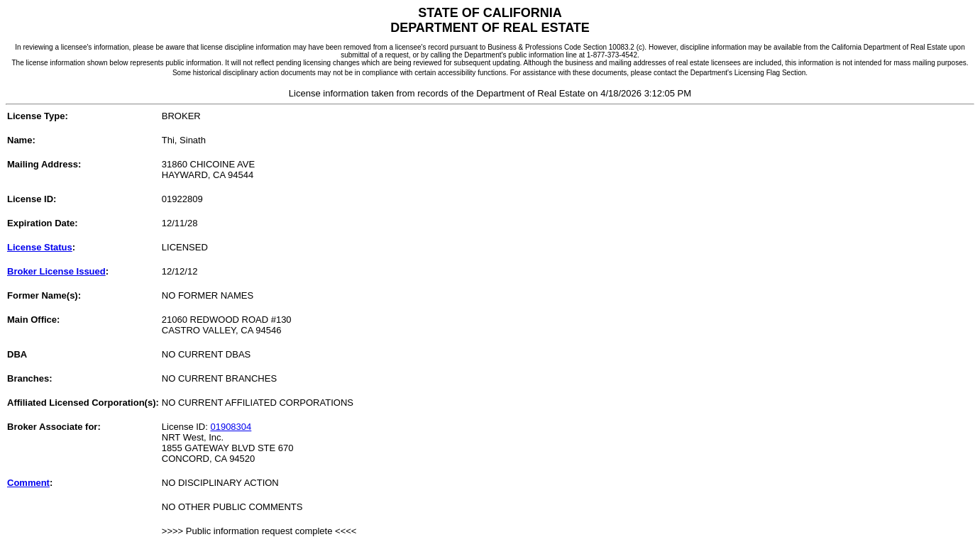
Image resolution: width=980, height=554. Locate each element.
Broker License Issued (56, 271)
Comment (28, 483)
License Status (40, 247)
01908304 (231, 427)
